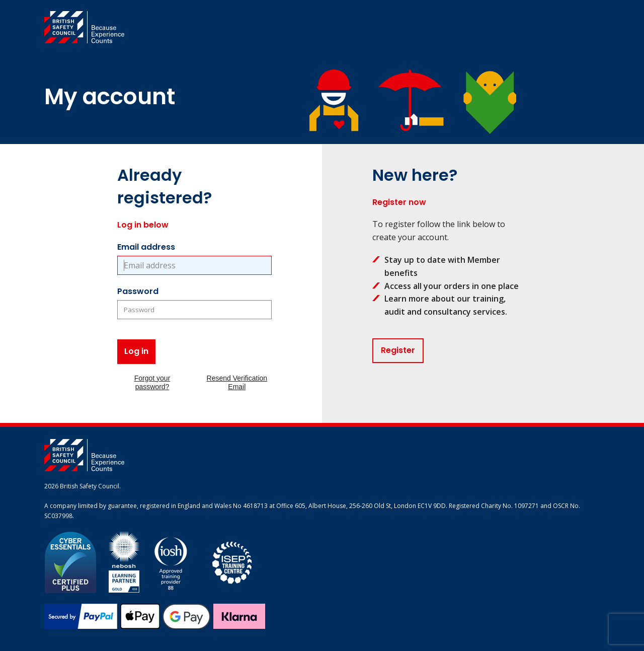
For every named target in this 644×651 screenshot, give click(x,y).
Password (138, 291)
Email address (146, 247)
